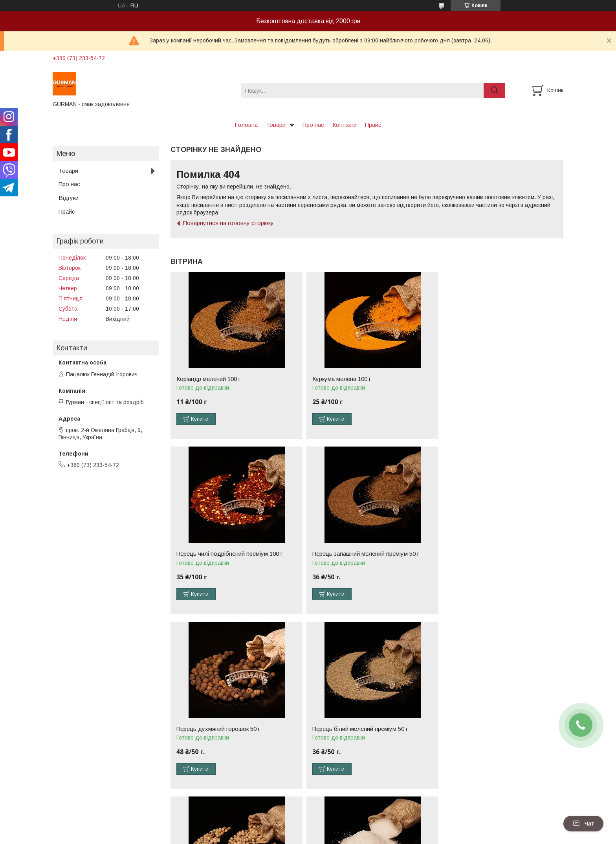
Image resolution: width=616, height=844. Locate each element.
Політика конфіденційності (372, 837)
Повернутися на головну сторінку (228, 223)
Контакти (345, 125)
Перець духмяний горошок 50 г (351, 554)
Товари (276, 125)
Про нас (313, 125)
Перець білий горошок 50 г (212, 729)
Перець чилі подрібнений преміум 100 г (494, 379)
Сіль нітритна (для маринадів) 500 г (357, 729)
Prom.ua (345, 829)
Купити (200, 419)
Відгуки (69, 198)
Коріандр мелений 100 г (208, 379)
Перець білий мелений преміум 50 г (489, 554)
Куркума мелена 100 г (338, 379)
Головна (246, 125)
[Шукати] (494, 91)
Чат (583, 824)
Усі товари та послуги (529, 796)
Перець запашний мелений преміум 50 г (230, 554)
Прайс (373, 125)
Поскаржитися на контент (311, 837)
